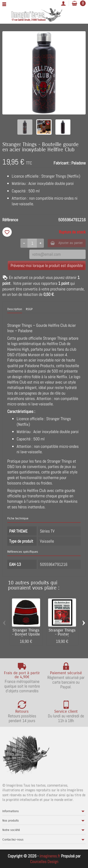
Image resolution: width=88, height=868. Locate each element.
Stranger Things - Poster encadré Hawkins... (62, 636)
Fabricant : (62, 163)
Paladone (78, 163)
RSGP (29, 309)
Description (15, 309)
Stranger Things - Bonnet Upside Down (26, 634)
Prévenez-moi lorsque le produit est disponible (47, 265)
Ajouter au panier (67, 243)
